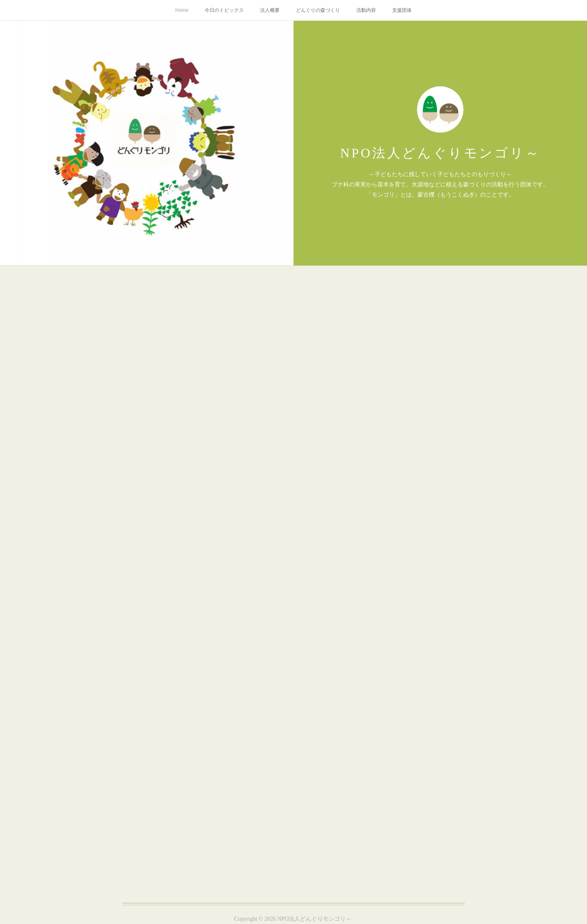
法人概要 (270, 10)
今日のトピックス (224, 10)
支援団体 (402, 10)
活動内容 (366, 10)
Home (182, 10)
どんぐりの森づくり (318, 10)
